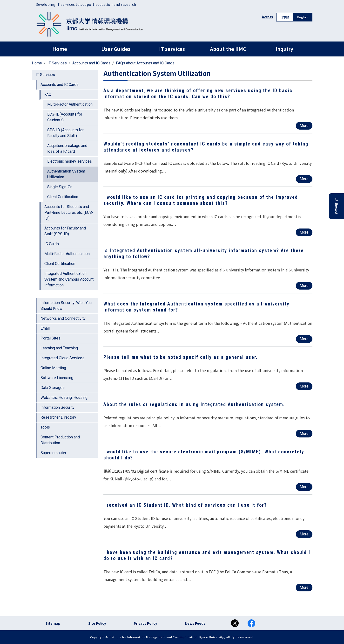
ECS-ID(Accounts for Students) (65, 117)
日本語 (285, 17)
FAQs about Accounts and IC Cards (145, 63)
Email (45, 328)
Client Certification (63, 197)
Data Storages (53, 388)
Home (60, 49)
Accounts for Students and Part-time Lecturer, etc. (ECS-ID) (69, 212)
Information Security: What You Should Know (66, 306)
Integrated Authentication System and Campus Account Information (69, 279)
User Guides (116, 49)
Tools (45, 427)
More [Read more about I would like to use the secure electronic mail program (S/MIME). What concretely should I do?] (304, 487)
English (303, 17)
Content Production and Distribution (60, 440)
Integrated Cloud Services (62, 358)
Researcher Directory (58, 417)
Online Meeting (53, 368)
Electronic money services (70, 161)
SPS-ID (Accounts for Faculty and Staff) (65, 133)
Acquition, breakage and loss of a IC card (67, 149)
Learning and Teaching (59, 348)
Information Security (57, 407)
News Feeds (195, 623)
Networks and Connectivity (63, 318)
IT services (172, 49)
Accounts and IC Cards (91, 63)
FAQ (48, 94)
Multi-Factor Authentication (70, 104)
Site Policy (97, 623)
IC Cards (52, 244)
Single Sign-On (60, 187)
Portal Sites (51, 338)
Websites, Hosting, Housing (64, 398)
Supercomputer (53, 453)
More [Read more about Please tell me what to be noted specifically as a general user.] (304, 386)
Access (267, 17)
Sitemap (53, 623)
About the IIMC (228, 49)
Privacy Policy (145, 623)
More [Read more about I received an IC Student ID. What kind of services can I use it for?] (304, 534)
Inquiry (284, 49)
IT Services (57, 63)
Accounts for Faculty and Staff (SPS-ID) (65, 231)
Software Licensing (57, 378)
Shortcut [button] (336, 206)
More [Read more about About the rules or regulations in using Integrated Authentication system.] (304, 433)
